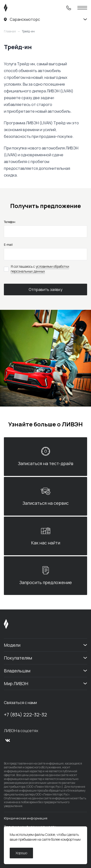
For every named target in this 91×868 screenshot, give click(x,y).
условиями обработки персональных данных (40, 269)
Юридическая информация (26, 818)
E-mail (8, 245)
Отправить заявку (45, 289)
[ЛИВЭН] (15, 8)
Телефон (10, 222)
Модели (12, 645)
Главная (10, 31)
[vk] (8, 740)
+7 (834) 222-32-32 (25, 715)
